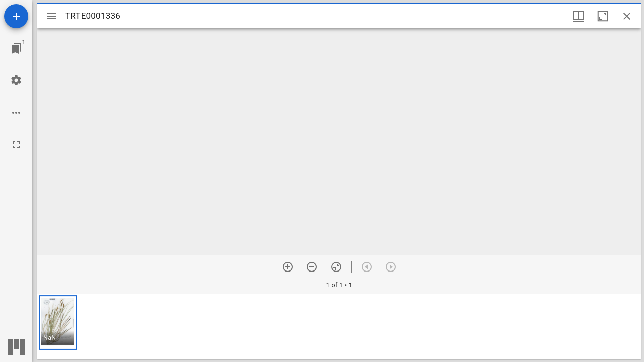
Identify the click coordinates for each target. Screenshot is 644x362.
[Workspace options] (16, 113)
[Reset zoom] (336, 267)
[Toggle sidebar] (51, 16)
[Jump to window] (16, 48)
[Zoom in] (288, 267)
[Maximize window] (603, 16)
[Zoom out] (312, 267)
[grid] (339, 326)
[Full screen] (16, 145)
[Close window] (627, 16)
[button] (58, 323)
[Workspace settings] (16, 80)
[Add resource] (16, 16)
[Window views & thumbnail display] (579, 16)
